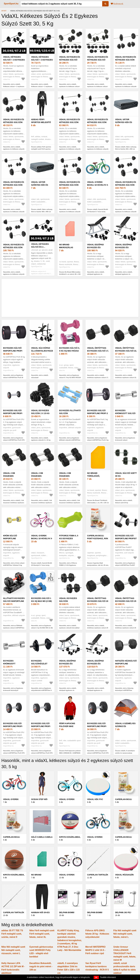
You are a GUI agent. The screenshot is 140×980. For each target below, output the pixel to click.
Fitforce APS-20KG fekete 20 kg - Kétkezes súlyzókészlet (97, 934)
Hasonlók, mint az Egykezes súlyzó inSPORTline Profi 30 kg (13, 377)
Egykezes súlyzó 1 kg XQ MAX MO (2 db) (41, 600)
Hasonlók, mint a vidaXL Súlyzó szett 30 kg (124, 502)
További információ (108, 977)
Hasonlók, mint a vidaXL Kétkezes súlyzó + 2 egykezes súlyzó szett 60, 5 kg (42, 86)
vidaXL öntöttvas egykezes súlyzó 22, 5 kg (126, 351)
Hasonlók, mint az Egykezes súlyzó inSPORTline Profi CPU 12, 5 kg (42, 753)
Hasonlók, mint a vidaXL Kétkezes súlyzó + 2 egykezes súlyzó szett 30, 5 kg (14, 86)
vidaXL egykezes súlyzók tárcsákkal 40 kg (69, 601)
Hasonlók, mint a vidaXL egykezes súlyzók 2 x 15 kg (41, 439)
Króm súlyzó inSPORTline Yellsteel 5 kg (11, 538)
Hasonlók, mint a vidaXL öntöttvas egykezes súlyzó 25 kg (126, 628)
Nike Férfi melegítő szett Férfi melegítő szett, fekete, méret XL (42, 934)
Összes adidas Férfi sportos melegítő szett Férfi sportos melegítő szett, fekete (41, 149)
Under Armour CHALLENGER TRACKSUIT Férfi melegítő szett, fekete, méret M (125, 953)
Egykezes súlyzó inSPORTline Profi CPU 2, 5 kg (13, 413)
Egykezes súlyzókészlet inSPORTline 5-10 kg (41, 664)
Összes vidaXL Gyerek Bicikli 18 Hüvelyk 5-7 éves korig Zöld (98, 212)
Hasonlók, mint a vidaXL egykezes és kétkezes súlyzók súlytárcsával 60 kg (98, 149)
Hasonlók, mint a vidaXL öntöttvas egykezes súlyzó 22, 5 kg (126, 377)
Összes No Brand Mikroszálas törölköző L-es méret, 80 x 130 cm (70, 274)
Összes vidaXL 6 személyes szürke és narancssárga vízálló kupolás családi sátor (125, 753)
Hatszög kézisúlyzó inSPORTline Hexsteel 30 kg (126, 664)
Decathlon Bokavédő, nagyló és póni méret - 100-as (41, 966)
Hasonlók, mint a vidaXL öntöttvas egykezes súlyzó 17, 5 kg (98, 377)
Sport (4, 11)
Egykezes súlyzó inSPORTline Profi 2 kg (97, 413)
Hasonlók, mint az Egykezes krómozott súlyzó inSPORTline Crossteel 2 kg (125, 440)
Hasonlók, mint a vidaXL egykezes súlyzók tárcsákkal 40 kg (69, 628)
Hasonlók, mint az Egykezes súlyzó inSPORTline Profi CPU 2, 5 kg (14, 440)
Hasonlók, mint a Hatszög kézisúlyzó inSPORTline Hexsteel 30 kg (124, 690)
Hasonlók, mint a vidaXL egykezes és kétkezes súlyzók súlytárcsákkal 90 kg (14, 212)
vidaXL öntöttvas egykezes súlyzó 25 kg (126, 601)
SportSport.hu (11, 4)
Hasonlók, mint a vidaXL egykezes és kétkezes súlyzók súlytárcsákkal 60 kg (126, 86)
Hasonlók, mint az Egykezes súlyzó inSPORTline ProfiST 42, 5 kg (125, 565)
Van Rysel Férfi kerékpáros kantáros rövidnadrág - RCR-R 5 (97, 966)
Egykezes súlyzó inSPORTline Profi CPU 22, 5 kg (97, 726)
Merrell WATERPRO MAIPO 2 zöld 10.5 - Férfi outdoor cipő (95, 950)
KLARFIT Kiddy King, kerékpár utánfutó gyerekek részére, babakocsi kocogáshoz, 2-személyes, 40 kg (70, 937)
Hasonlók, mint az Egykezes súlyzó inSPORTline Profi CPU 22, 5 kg (98, 753)
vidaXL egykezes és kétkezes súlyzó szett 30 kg (70, 60)
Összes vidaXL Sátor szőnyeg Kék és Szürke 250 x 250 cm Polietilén (126, 149)
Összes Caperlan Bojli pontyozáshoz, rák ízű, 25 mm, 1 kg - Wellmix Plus (98, 565)
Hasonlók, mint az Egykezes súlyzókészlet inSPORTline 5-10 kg (42, 690)
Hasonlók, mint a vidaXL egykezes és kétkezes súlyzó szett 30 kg (69, 86)
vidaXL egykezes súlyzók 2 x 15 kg (40, 412)
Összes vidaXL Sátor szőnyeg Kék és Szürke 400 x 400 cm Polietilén (42, 212)
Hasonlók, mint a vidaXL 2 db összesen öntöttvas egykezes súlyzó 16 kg (70, 503)
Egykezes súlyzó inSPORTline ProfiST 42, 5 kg (126, 538)
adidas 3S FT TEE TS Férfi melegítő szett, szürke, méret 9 (12, 934)
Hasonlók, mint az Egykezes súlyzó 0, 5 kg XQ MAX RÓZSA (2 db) (70, 377)
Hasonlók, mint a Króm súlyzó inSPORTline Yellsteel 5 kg (14, 564)
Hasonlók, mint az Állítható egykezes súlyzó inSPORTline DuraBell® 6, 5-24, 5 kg (14, 628)
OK (96, 977)
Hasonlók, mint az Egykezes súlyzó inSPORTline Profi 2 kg (98, 439)
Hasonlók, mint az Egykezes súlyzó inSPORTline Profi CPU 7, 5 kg (14, 753)
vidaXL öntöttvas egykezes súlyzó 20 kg (98, 601)
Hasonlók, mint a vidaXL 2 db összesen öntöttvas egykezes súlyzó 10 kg (14, 503)
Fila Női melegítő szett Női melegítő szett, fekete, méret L (125, 934)
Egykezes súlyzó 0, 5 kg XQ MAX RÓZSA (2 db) (69, 351)
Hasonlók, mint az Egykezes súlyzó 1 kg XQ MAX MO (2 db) (42, 627)
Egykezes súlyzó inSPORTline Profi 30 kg (13, 351)
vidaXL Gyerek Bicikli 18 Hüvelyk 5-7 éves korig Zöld (98, 185)
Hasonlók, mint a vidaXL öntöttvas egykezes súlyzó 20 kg (98, 628)
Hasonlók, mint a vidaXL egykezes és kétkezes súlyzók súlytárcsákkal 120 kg (126, 212)
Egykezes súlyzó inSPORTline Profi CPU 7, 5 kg (13, 726)
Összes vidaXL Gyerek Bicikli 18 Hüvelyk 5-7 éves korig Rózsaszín (42, 565)
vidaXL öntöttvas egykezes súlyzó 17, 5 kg (98, 351)
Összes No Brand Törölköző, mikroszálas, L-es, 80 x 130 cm (98, 502)
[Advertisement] (70, 298)
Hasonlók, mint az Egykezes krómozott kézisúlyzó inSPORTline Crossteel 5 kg (13, 690)
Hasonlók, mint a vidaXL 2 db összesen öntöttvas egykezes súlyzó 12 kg (42, 503)
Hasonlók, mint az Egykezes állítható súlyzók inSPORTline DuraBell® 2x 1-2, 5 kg (70, 440)
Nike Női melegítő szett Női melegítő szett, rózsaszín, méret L (13, 950)
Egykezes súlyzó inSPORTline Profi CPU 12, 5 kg (41, 726)
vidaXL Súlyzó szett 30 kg (126, 475)
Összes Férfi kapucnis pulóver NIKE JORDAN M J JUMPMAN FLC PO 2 (70, 753)
